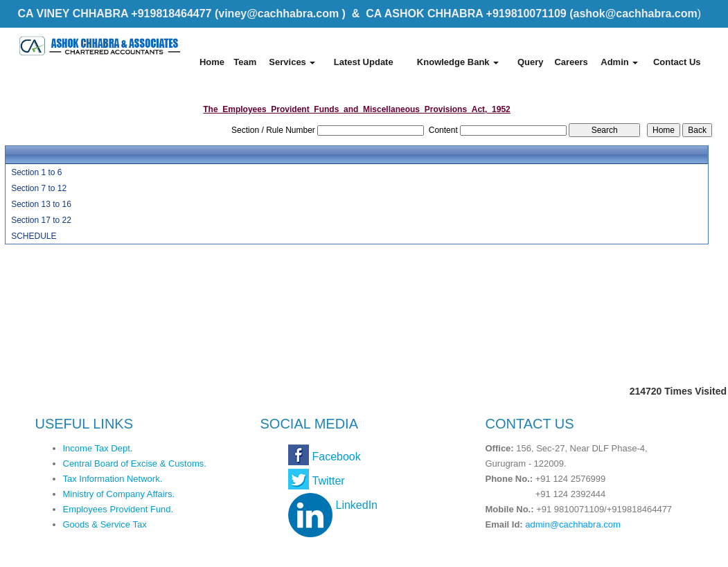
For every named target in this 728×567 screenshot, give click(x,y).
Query (531, 62)
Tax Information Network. (113, 479)
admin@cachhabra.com (572, 524)
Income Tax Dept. (98, 448)
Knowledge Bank (458, 62)
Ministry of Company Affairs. (119, 494)
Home (212, 62)
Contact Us (677, 62)
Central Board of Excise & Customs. (135, 463)
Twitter (329, 481)
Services (292, 62)
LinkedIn (357, 505)
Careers (571, 62)
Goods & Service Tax (105, 524)
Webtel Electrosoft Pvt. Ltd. (649, 552)
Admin (619, 62)
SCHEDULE (34, 236)
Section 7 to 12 (39, 188)
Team (245, 62)
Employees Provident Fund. (118, 509)
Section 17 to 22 (41, 220)
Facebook (337, 457)
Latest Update (364, 62)
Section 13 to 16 (41, 204)
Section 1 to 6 (36, 172)
